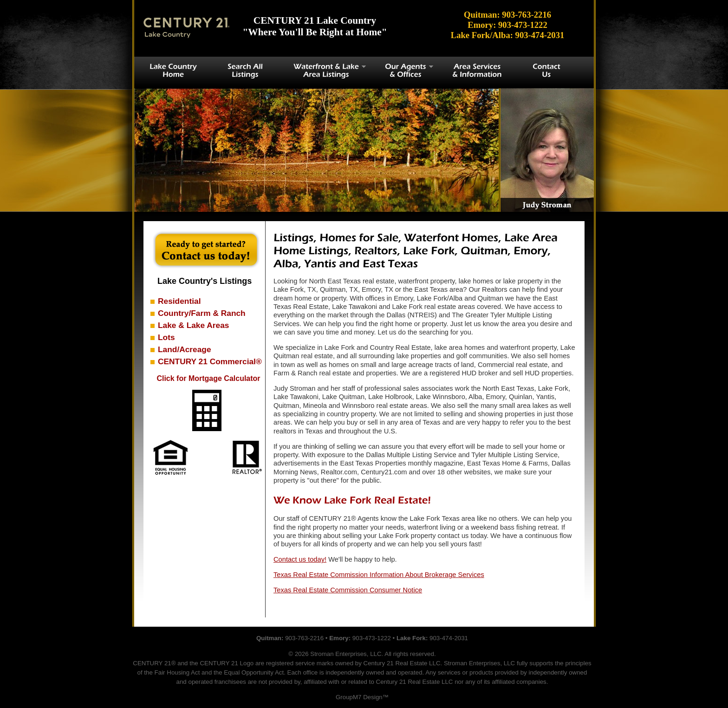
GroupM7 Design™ (362, 697)
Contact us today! (300, 559)
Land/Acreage (185, 349)
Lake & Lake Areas (193, 325)
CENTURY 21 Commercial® (210, 361)
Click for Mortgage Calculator (208, 378)
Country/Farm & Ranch (202, 313)
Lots (166, 337)
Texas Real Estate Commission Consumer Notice (348, 590)
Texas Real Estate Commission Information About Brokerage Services (379, 575)
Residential (179, 301)
